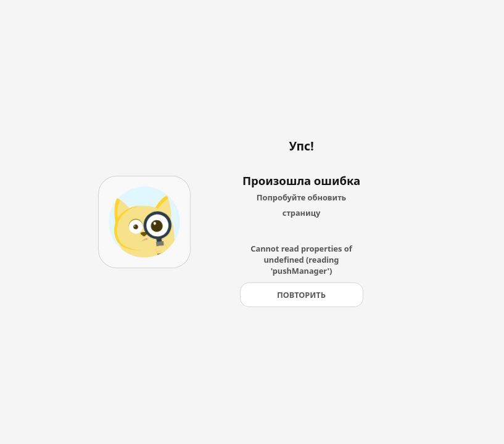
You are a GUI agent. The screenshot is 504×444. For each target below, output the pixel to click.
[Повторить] (302, 295)
